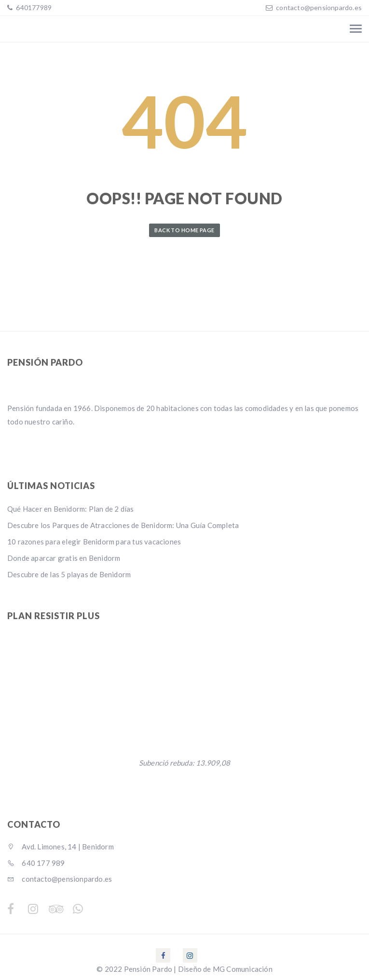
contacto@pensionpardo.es (319, 7)
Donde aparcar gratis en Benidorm (64, 558)
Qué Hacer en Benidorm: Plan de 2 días (70, 509)
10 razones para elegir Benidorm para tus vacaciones (94, 542)
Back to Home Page (184, 230)
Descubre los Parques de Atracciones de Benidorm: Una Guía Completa (123, 525)
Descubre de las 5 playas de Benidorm (69, 574)
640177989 (33, 7)
